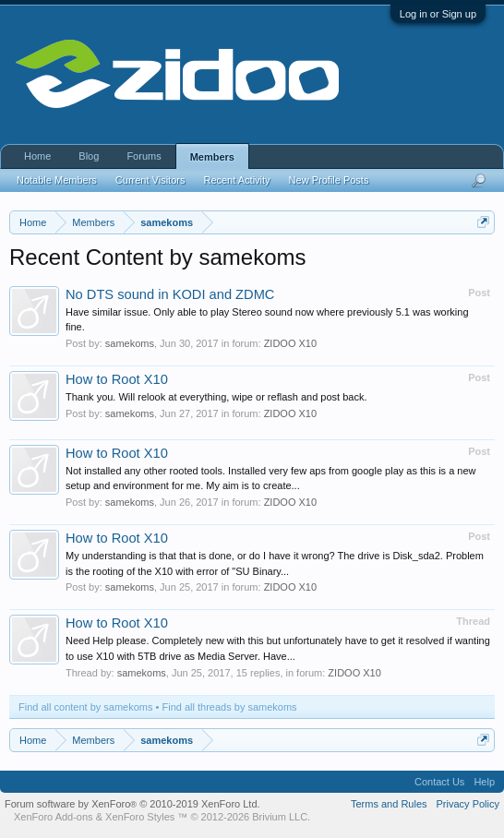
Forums (144, 156)
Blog (89, 156)
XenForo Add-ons (54, 817)
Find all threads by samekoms (230, 707)
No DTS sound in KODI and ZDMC (170, 294)
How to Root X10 (117, 379)
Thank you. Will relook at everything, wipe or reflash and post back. (216, 397)
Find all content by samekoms (86, 707)
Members (212, 157)
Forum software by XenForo (132, 804)
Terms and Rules (389, 804)
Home (37, 156)
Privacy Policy (468, 804)
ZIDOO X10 (290, 343)
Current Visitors (150, 180)
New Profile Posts (329, 180)
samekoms (130, 343)
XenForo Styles (140, 817)
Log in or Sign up (438, 14)
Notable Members (57, 180)
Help (484, 782)
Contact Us (439, 782)
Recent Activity (236, 180)
